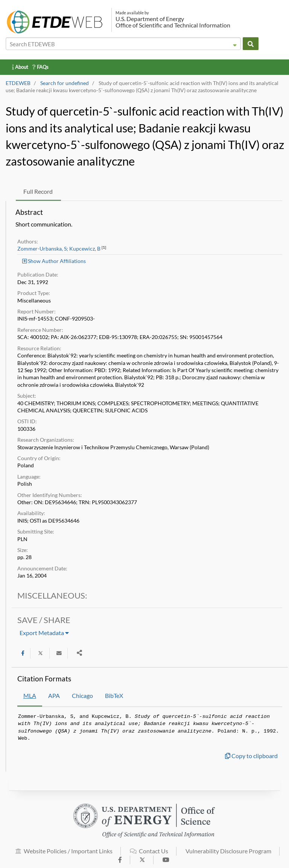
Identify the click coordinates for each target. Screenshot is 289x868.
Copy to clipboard (251, 756)
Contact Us (149, 855)
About (20, 67)
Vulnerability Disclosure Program (228, 855)
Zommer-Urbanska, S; (43, 249)
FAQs (40, 67)
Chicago (82, 695)
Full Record (38, 191)
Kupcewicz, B (85, 249)
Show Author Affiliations (54, 261)
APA (54, 695)
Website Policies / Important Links (64, 855)
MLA (30, 695)
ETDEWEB (18, 83)
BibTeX (114, 695)
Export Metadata (44, 633)
